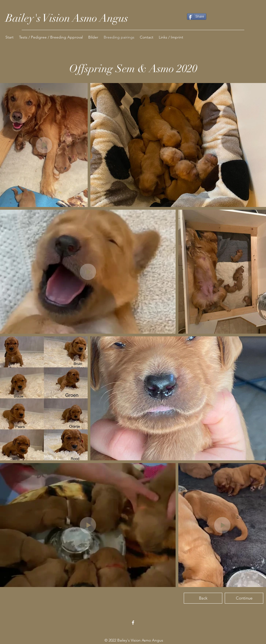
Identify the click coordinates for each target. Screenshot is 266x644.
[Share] (197, 17)
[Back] (203, 598)
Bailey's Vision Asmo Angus (67, 18)
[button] (93, 37)
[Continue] (244, 598)
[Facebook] (133, 623)
